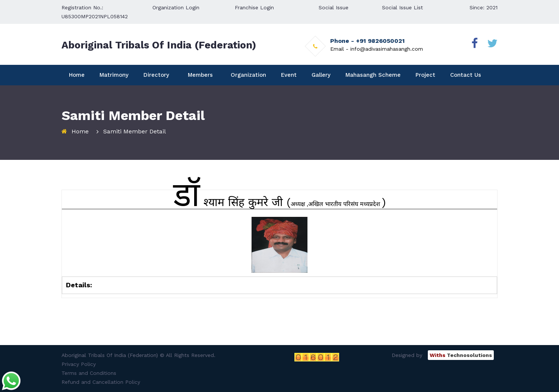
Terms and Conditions (89, 373)
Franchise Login (254, 7)
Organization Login (176, 7)
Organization (248, 75)
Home (77, 75)
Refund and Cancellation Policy (101, 382)
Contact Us (466, 75)
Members (200, 75)
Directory (156, 75)
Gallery (321, 75)
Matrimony (114, 75)
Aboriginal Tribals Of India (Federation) (159, 45)
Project (425, 75)
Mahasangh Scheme (373, 75)
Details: (79, 285)
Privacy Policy (79, 364)
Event (289, 75)
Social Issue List (402, 7)
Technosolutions (461, 355)
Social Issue (334, 7)
